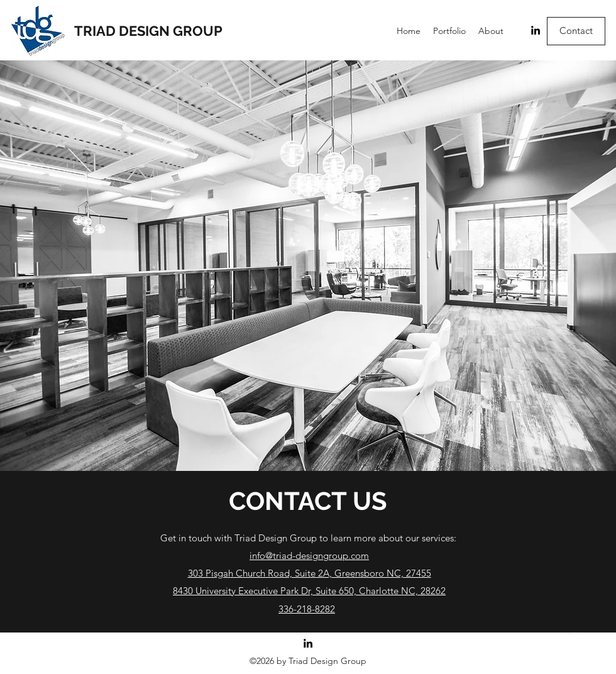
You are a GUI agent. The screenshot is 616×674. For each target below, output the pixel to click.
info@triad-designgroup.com (309, 555)
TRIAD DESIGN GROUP (148, 31)
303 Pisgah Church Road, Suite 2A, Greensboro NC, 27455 (310, 573)
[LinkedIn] (536, 30)
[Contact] (576, 31)
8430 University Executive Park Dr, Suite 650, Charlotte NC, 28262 (309, 591)
